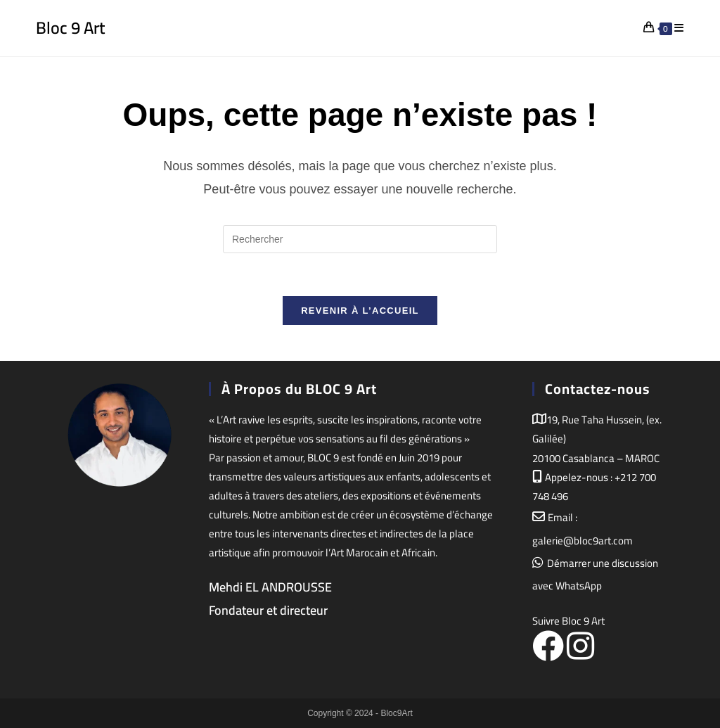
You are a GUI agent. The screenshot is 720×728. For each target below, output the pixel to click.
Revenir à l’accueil (360, 311)
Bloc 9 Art (70, 28)
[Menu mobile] (679, 28)
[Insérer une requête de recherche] (360, 239)
